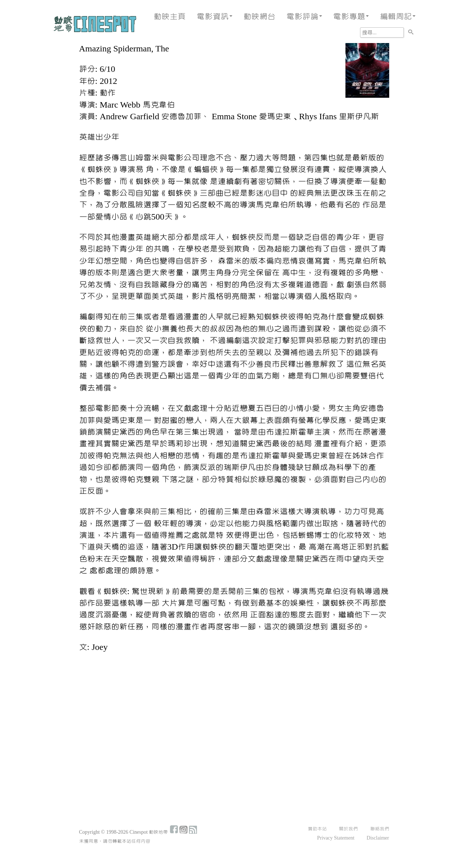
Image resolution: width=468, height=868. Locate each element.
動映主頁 (170, 17)
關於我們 (348, 829)
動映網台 (259, 17)
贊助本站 (317, 829)
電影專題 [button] (351, 17)
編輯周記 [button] (398, 17)
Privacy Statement (336, 838)
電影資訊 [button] (214, 17)
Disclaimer (378, 838)
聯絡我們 (380, 829)
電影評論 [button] (304, 17)
